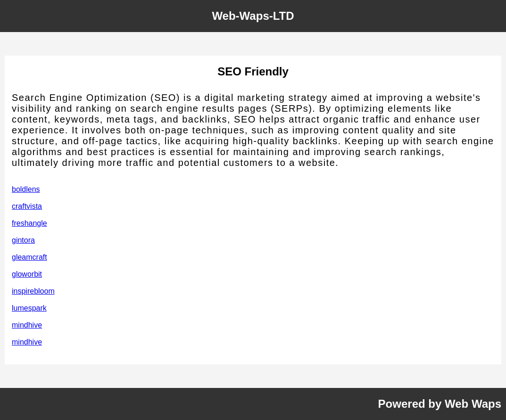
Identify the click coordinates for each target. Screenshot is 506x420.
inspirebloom (33, 291)
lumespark (29, 308)
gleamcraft (29, 257)
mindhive (27, 325)
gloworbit (27, 274)
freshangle (29, 223)
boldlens (26, 189)
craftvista (27, 206)
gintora (23, 240)
